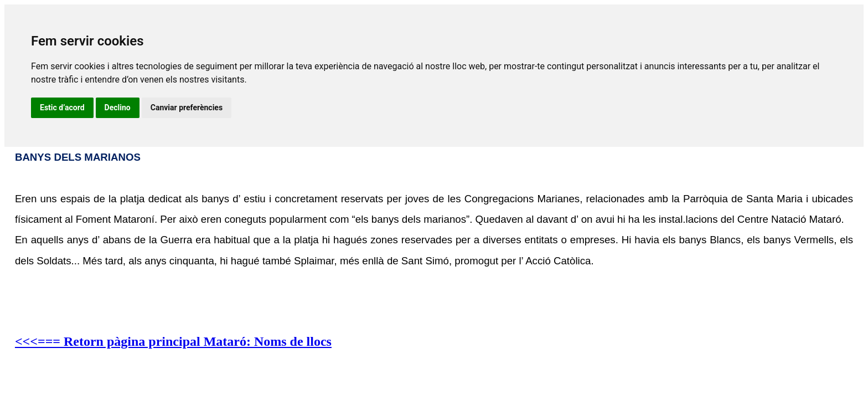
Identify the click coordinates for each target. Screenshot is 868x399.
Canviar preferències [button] (187, 108)
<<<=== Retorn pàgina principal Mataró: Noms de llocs (173, 341)
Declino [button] (118, 108)
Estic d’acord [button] (62, 108)
